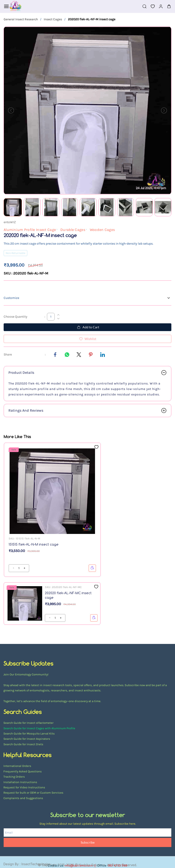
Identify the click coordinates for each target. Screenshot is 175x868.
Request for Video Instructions (24, 787)
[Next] (164, 110)
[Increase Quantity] (58, 315)
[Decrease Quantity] (58, 319)
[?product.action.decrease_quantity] (24, 568)
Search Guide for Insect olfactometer (28, 723)
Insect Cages (53, 19)
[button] (151, 6)
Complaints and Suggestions (23, 798)
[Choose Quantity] (51, 317)
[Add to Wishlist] (87, 339)
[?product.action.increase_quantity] (13, 568)
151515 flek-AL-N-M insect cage (34, 544)
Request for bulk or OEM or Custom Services (33, 793)
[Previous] (11, 110)
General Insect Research (21, 19)
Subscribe (88, 842)
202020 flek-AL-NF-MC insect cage (68, 595)
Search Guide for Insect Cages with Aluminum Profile (39, 728)
